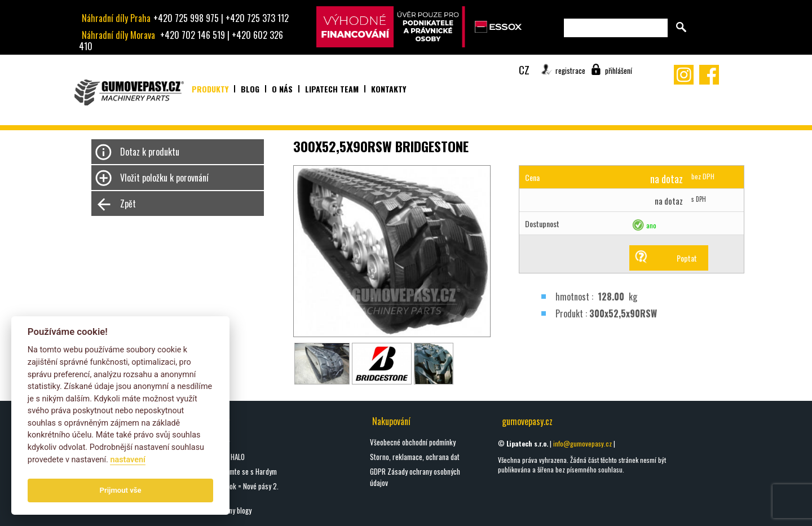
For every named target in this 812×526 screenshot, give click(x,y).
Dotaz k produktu (150, 152)
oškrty (221, 442)
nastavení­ (127, 460)
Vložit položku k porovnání (164, 178)
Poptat (687, 258)
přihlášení (619, 70)
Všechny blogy (232, 510)
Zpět (128, 204)
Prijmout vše (121, 490)
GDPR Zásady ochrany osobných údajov (415, 477)
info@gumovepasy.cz (582, 443)
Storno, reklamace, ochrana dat (415, 457)
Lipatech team (332, 89)
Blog (250, 89)
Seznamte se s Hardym (244, 471)
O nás (282, 89)
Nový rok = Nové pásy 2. (245, 486)
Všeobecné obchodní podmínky (413, 442)
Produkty (210, 89)
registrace (570, 70)
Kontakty (389, 89)
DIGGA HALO (228, 457)
